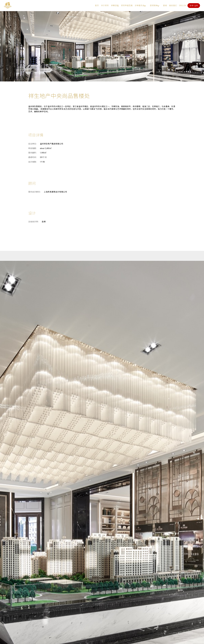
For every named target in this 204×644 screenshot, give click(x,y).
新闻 (165, 5)
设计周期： (33, 162)
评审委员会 (140, 5)
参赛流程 (115, 5)
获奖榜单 (154, 5)
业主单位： (33, 144)
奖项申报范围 (127, 5)
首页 (97, 5)
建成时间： (33, 157)
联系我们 (173, 5)
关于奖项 (105, 5)
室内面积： (33, 153)
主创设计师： (34, 222)
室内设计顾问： (35, 192)
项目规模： (33, 148)
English (183, 5)
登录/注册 (194, 5)
